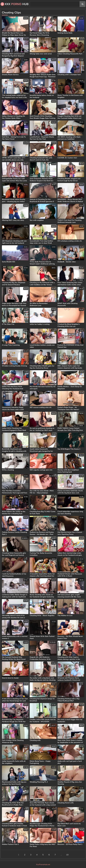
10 (67, 855)
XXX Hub (15, 4)
